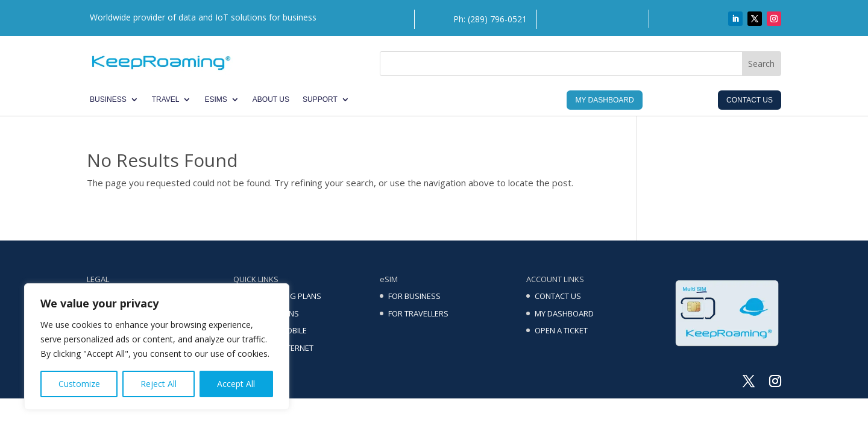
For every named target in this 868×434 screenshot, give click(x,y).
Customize (79, 384)
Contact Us (750, 100)
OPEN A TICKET (561, 330)
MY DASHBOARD (564, 313)
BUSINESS (108, 99)
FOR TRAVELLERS (418, 313)
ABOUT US (271, 99)
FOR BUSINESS (414, 296)
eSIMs (215, 99)
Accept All (236, 384)
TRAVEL (166, 99)
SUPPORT (320, 99)
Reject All (159, 384)
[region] (157, 347)
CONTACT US (558, 296)
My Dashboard (604, 100)
